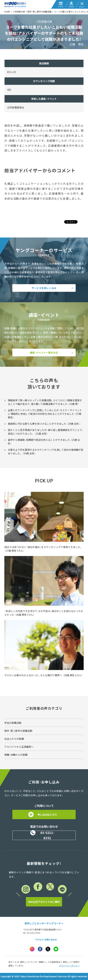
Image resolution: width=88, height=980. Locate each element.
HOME (7, 12)
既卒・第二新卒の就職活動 (39, 12)
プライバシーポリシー (69, 966)
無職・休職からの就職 (16, 755)
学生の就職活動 (13, 723)
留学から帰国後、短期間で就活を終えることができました (44, 442)
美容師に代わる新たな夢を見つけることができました (44, 424)
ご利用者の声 (19, 12)
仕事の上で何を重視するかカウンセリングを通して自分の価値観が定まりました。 (46, 451)
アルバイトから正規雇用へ (19, 747)
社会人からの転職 (14, 739)
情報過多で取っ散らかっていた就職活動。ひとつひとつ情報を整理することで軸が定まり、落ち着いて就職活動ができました (45, 402)
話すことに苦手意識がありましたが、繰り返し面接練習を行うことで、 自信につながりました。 (46, 432)
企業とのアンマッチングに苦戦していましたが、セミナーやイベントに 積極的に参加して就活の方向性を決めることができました (45, 414)
